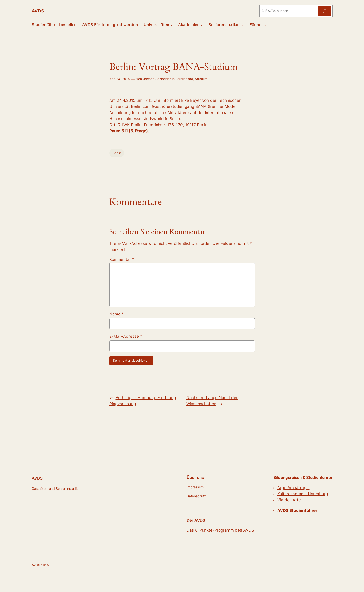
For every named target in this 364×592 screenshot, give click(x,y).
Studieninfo (184, 79)
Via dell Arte (289, 500)
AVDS (38, 11)
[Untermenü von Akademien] (202, 25)
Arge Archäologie (294, 488)
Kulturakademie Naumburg (303, 494)
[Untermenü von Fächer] (265, 25)
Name (117, 314)
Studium (201, 79)
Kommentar (122, 259)
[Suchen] (325, 11)
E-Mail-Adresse (126, 336)
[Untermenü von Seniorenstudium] (243, 25)
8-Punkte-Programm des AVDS (225, 530)
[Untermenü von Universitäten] (171, 25)
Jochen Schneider (157, 79)
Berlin (117, 153)
